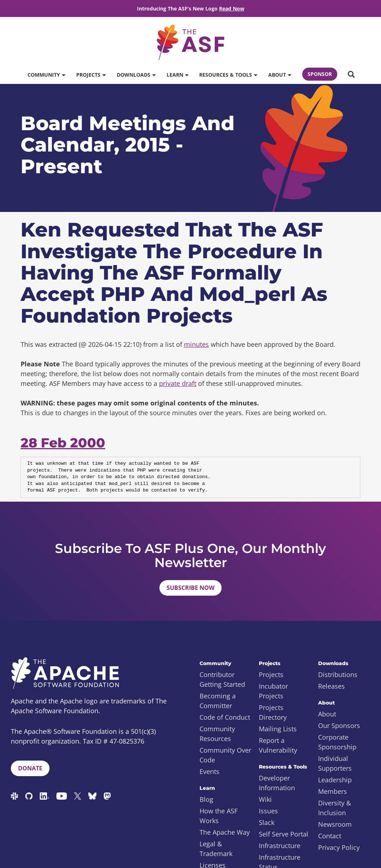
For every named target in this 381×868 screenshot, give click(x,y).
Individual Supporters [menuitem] (335, 763)
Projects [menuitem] (271, 675)
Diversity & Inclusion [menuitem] (335, 808)
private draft (178, 383)
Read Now (232, 8)
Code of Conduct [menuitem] (225, 717)
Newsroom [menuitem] (335, 824)
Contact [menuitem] (330, 836)
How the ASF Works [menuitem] (219, 816)
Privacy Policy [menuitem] (339, 847)
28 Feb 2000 (63, 443)
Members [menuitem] (333, 791)
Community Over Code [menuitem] (225, 755)
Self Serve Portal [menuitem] (284, 834)
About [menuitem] (327, 714)
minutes (196, 344)
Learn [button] (177, 75)
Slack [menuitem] (267, 822)
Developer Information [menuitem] (277, 783)
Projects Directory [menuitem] (273, 712)
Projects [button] (91, 75)
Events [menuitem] (209, 771)
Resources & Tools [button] (228, 75)
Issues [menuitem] (268, 811)
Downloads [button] (136, 75)
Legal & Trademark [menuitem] (216, 849)
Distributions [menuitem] (338, 675)
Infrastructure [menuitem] (280, 846)
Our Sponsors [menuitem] (339, 726)
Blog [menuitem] (206, 799)
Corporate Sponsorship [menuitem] (337, 742)
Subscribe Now (190, 588)
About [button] (280, 75)
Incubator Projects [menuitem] (273, 691)
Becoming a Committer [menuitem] (218, 701)
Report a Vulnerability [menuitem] (278, 745)
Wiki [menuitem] (265, 799)
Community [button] (46, 75)
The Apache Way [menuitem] (225, 832)
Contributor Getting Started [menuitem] (222, 679)
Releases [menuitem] (331, 686)
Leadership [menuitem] (335, 780)
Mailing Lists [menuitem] (278, 729)
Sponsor (320, 74)
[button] (351, 75)
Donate (30, 768)
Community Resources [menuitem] (217, 734)
